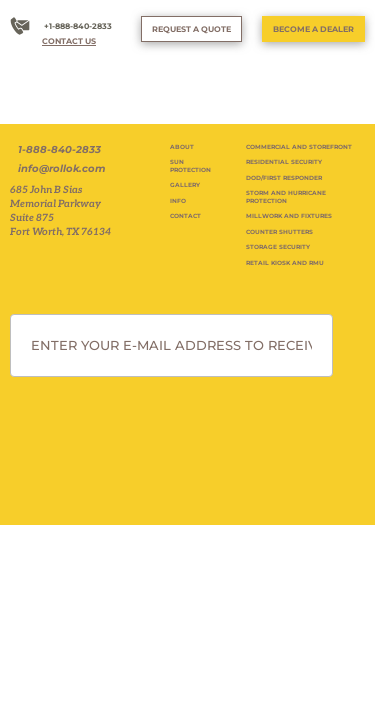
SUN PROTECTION (190, 166)
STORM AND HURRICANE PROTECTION (286, 197)
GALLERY (185, 185)
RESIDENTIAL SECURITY (284, 162)
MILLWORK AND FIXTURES (289, 216)
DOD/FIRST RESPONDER (284, 178)
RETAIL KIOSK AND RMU (285, 263)
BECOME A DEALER (313, 29)
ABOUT (182, 147)
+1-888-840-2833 (78, 26)
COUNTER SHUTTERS (279, 232)
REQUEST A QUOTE (191, 29)
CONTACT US (69, 41)
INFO (178, 201)
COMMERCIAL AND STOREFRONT (299, 147)
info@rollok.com (61, 169)
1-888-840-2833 (59, 150)
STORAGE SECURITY (278, 247)
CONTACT (185, 216)
